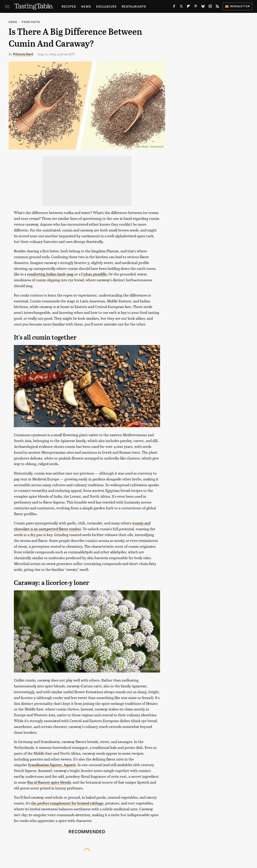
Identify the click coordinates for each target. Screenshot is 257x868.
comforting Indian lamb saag (50, 274)
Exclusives (106, 6)
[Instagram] (210, 7)
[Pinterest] (196, 7)
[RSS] (217, 7)
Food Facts (31, 22)
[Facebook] (174, 7)
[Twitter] (181, 7)
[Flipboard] (189, 7)
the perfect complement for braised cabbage (67, 803)
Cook (13, 22)
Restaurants (134, 6)
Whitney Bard (23, 54)
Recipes (69, 6)
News (86, 6)
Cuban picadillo (94, 274)
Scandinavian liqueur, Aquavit (52, 765)
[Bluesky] (203, 7)
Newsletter (237, 6)
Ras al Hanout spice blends (49, 782)
